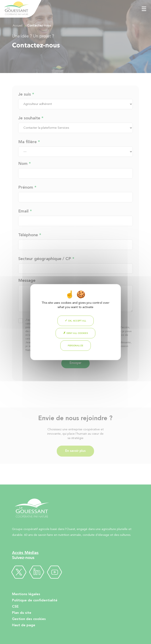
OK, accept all (75, 320)
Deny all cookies (76, 333)
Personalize (75, 345)
